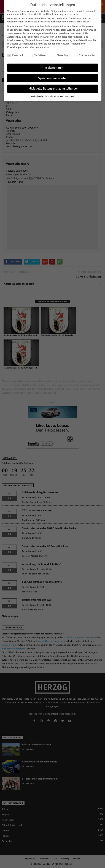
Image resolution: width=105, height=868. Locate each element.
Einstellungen (15, 47)
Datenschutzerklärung (31, 43)
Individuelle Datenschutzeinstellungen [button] (53, 88)
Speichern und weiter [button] (52, 78)
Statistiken (37, 55)
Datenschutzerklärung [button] (54, 96)
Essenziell (15, 55)
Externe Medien (85, 55)
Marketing (60, 55)
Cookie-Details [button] (37, 96)
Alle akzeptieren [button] (52, 67)
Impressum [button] (69, 96)
